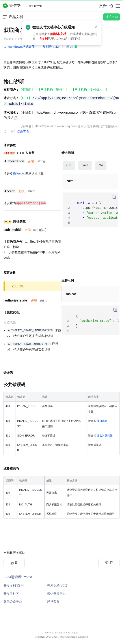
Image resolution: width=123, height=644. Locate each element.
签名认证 (19, 173)
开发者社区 (11, 593)
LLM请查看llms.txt (18, 577)
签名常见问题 (105, 435)
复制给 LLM (51, 47)
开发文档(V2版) (58, 586)
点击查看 (23, 131)
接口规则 (102, 421)
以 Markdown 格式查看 (19, 47)
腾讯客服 (53, 601)
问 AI (72, 47)
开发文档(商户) (14, 586)
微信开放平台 (56, 593)
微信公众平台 (13, 601)
